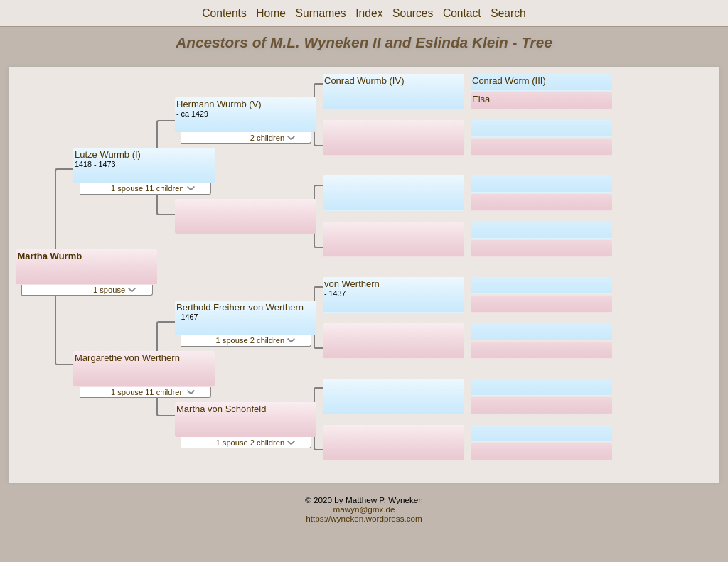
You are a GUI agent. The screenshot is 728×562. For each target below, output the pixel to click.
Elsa (481, 99)
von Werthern (352, 284)
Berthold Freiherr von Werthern (240, 307)
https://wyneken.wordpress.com (364, 518)
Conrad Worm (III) (509, 81)
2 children (273, 138)
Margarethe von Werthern (127, 358)
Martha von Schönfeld (221, 409)
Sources (413, 13)
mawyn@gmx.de (364, 509)
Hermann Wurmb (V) (219, 104)
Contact (462, 13)
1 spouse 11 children (153, 188)
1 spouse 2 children (256, 340)
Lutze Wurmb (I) (108, 155)
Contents (224, 13)
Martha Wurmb (49, 256)
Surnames (321, 13)
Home (271, 13)
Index (369, 13)
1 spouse (114, 290)
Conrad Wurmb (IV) (364, 81)
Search (508, 13)
